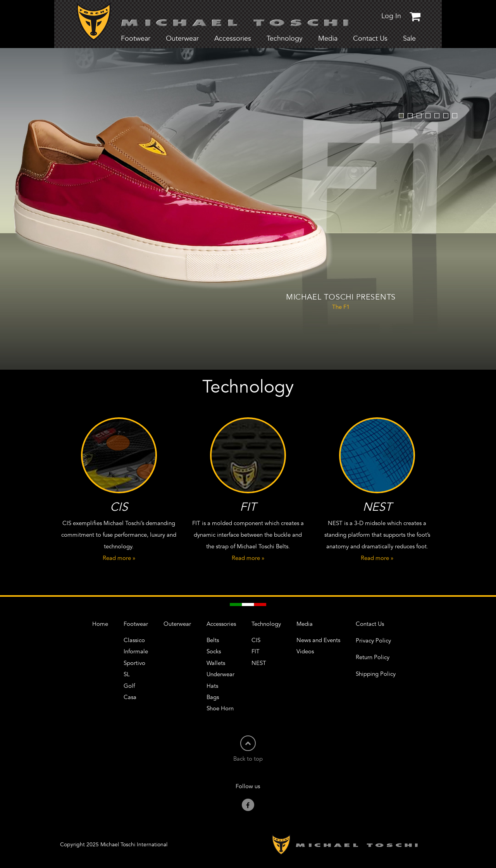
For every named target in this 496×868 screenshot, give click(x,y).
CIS (256, 640)
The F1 (341, 301)
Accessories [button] (233, 39)
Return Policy (373, 657)
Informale (136, 652)
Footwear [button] (136, 39)
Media (305, 624)
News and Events (318, 640)
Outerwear (182, 39)
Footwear (136, 624)
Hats (212, 686)
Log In (391, 16)
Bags (213, 697)
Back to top (248, 749)
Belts (213, 640)
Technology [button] (285, 39)
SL (127, 674)
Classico (134, 640)
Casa (130, 697)
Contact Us (370, 39)
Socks (214, 652)
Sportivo (134, 663)
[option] (248, 209)
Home (100, 624)
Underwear (220, 674)
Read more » (119, 558)
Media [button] (328, 39)
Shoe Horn (220, 709)
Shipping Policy (376, 674)
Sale (409, 39)
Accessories (221, 624)
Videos (305, 652)
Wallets (216, 663)
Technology (266, 624)
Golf (129, 686)
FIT (256, 652)
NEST (259, 663)
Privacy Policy (373, 641)
